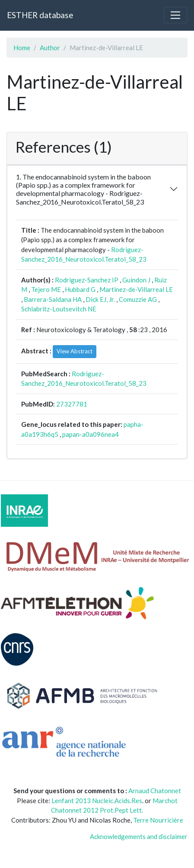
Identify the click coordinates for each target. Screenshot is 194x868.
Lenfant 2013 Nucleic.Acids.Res (97, 801)
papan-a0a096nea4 (91, 434)
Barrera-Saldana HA (53, 299)
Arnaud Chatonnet (155, 791)
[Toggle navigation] (175, 15)
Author (50, 48)
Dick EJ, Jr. (100, 299)
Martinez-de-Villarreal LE (136, 289)
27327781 (72, 404)
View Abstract (75, 351)
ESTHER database (40, 15)
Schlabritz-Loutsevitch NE (59, 309)
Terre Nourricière (158, 820)
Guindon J (136, 280)
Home (22, 48)
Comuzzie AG (138, 299)
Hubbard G (80, 289)
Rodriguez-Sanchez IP (87, 280)
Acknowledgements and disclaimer (139, 836)
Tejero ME (46, 289)
